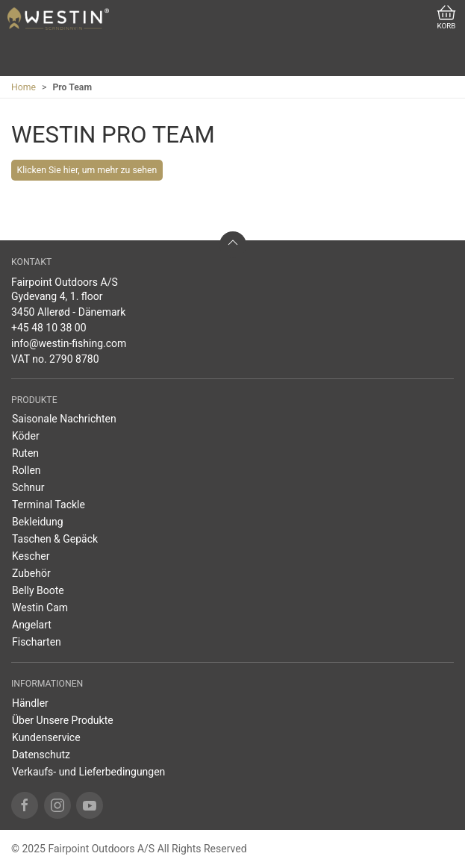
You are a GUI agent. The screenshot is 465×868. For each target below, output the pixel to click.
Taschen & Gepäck (55, 539)
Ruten (25, 453)
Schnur (28, 487)
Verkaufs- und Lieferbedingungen (88, 772)
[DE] (58, 19)
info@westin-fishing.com (69, 343)
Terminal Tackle (49, 505)
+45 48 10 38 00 (49, 328)
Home (24, 87)
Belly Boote (38, 590)
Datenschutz (41, 755)
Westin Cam (40, 608)
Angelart (32, 625)
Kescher (31, 556)
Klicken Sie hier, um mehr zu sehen (87, 170)
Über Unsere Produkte (63, 720)
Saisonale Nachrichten (64, 419)
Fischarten (37, 642)
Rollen (26, 470)
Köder (26, 436)
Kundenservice (46, 737)
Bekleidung (38, 522)
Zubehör (31, 573)
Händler (30, 703)
